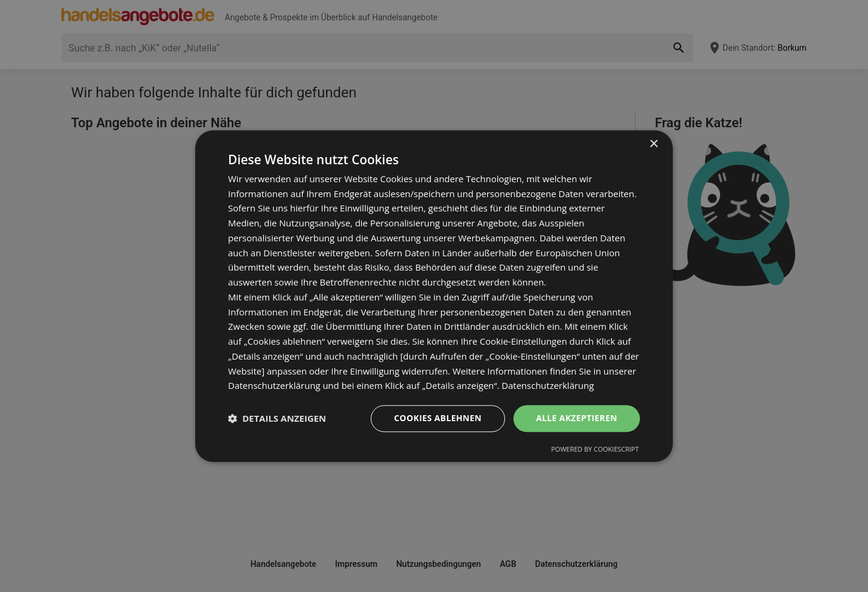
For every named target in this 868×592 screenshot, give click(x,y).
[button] (277, 419)
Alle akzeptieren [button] (577, 418)
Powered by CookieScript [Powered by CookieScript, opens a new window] (595, 449)
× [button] (653, 144)
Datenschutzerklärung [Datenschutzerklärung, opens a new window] (548, 386)
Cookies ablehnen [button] (438, 418)
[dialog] (434, 296)
